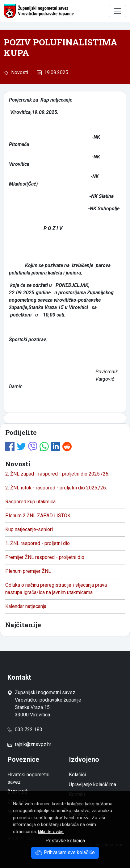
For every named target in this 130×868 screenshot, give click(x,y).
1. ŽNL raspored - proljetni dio (38, 543)
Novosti (18, 72)
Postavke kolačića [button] (65, 841)
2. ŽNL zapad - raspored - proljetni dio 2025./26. (57, 474)
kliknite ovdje (51, 832)
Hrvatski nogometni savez (28, 778)
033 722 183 (25, 730)
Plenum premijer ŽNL (28, 571)
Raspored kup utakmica (30, 502)
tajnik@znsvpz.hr (33, 744)
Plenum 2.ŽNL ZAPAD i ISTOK (38, 516)
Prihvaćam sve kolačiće (65, 852)
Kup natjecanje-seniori (29, 529)
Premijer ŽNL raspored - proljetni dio (45, 557)
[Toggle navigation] (118, 11)
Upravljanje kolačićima (92, 784)
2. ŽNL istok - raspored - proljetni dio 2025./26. (56, 488)
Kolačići (77, 775)
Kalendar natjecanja (26, 606)
